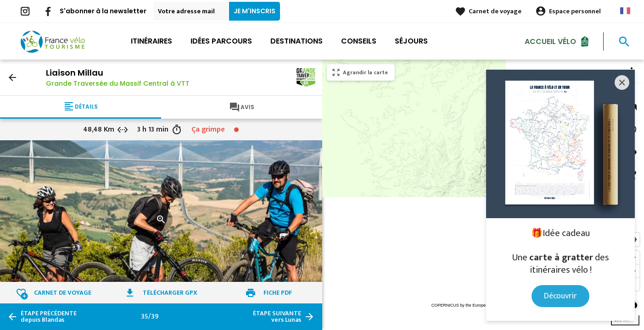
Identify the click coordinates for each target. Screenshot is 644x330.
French (625, 11)
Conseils (359, 41)
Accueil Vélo (550, 41)
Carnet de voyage (495, 11)
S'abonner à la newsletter (103, 11)
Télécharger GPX (170, 293)
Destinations (297, 41)
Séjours (411, 41)
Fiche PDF (278, 293)
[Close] (622, 82)
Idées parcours (221, 41)
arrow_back (12, 77)
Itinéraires (151, 41)
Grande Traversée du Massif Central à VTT (118, 83)
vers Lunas (277, 317)
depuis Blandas (49, 317)
